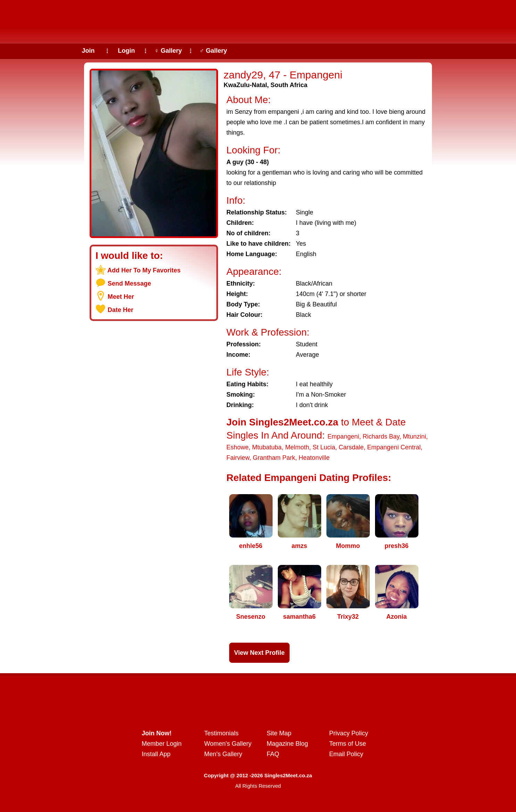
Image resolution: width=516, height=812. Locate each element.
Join (88, 51)
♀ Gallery (168, 51)
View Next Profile (259, 653)
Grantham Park (274, 458)
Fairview (238, 458)
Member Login (162, 744)
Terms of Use (348, 744)
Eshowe (238, 447)
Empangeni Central (394, 447)
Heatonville (314, 458)
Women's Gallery (228, 744)
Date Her (120, 310)
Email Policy (346, 754)
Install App (156, 754)
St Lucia (324, 447)
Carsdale (351, 447)
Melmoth (297, 447)
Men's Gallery (223, 754)
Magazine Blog (287, 744)
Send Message (129, 284)
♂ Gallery (213, 51)
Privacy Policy (349, 733)
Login (127, 51)
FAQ (273, 754)
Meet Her (121, 297)
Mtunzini (414, 437)
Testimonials (221, 733)
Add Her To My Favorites (144, 270)
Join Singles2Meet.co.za (282, 422)
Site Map (279, 733)
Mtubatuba (267, 447)
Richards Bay (381, 437)
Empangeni (343, 437)
